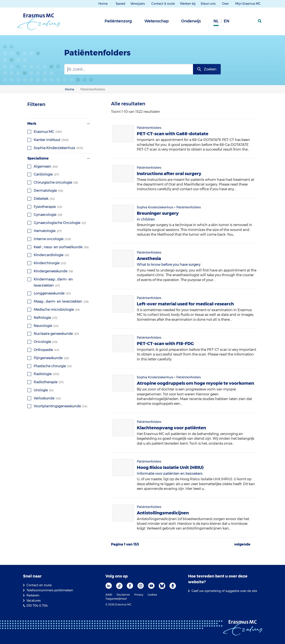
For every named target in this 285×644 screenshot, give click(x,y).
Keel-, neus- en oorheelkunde (58, 247)
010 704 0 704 (37, 606)
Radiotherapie (45, 382)
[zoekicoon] (260, 21)
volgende (242, 544)
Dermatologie (45, 191)
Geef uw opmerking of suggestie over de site (224, 591)
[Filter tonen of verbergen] (88, 124)
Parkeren (33, 595)
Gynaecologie (45, 215)
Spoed (121, 4)
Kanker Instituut (48, 140)
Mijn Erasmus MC (248, 4)
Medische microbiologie (53, 310)
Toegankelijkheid (116, 599)
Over (226, 4)
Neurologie (43, 326)
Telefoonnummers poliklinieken (50, 590)
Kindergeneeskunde (50, 271)
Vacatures (34, 600)
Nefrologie (42, 318)
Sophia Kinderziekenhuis (55, 148)
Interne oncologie (49, 239)
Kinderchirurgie (47, 263)
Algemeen (43, 166)
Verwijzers (138, 4)
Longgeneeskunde (49, 293)
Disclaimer (123, 595)
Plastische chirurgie (50, 366)
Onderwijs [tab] (191, 21)
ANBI (109, 595)
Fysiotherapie (45, 207)
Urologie (40, 390)
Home (103, 4)
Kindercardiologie (48, 255)
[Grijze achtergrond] (239, 22)
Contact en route (39, 585)
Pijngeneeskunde (48, 358)
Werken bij (188, 4)
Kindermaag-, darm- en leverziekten (50, 282)
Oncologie (42, 342)
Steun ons (208, 4)
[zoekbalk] (129, 69)
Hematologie (45, 231)
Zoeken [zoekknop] (210, 69)
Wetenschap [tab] (157, 21)
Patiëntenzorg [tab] (118, 21)
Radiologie (43, 374)
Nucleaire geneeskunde (53, 334)
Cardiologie (43, 174)
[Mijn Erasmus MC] (250, 22)
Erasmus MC (45, 132)
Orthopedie (43, 350)
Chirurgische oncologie (53, 182)
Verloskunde (44, 398)
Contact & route (163, 4)
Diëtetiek (41, 199)
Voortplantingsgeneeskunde (57, 406)
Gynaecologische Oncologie (57, 223)
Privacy (139, 595)
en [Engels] (227, 21)
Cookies (152, 595)
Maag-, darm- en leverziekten (58, 301)
